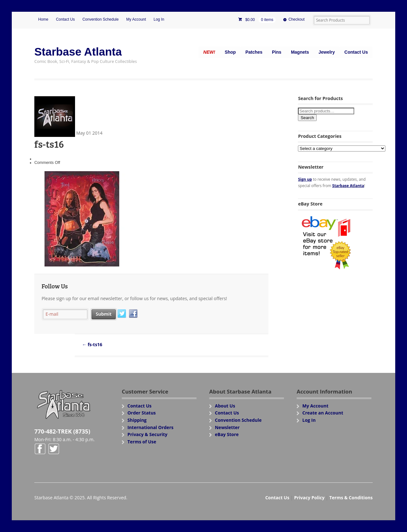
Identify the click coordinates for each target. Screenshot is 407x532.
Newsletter (227, 427)
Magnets (300, 52)
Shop (230, 52)
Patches (254, 52)
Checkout (297, 19)
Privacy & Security (148, 434)
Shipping (137, 420)
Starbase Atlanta (78, 52)
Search (307, 118)
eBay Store (227, 434)
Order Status (142, 413)
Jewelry (327, 52)
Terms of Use (142, 442)
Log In (159, 19)
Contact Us (65, 19)
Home (43, 19)
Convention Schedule (100, 19)
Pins (277, 52)
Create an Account (323, 413)
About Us (225, 406)
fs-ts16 (92, 344)
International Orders (151, 427)
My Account (136, 19)
